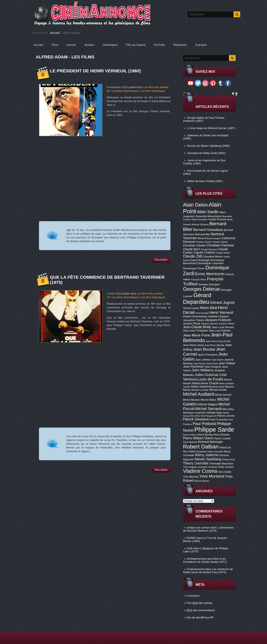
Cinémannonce (196, 569)
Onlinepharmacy (196, 559)
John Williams (203, 370)
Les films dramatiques (125, 91)
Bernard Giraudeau (208, 230)
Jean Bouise (204, 349)
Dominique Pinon (194, 268)
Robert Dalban (201, 447)
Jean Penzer (200, 363)
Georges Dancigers (209, 284)
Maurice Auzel (216, 387)
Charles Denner (204, 242)
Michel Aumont (223, 395)
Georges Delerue (201, 289)
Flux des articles (199, 603)
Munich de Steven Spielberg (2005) (209, 146)
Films (55, 45)
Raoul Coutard (222, 438)
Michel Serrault (208, 409)
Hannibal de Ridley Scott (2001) (206, 153)
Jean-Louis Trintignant (195, 331)
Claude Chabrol (204, 252)
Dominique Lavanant (211, 263)
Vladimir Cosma (200, 471)
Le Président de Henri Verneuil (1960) (95, 71)
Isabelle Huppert (218, 316)
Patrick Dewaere (196, 419)
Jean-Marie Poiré (196, 335)
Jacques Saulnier (209, 324)
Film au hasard (136, 45)
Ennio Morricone (210, 274)
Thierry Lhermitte (196, 463)
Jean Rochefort (193, 367)
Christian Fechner (220, 245)
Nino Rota (195, 416)
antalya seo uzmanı (198, 528)
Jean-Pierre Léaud (193, 345)
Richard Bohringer (210, 442)
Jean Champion (208, 355)
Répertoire (180, 45)
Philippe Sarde (214, 429)
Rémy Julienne (207, 455)
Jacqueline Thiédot (194, 320)
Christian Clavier (194, 245)
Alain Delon (195, 205)
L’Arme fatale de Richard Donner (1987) (211, 128)
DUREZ (191, 538)
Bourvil (202, 238)
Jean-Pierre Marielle (214, 345)
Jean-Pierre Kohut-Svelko (218, 341)
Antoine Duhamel (200, 224)
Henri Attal (209, 308)
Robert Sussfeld (215, 452)
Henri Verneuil (221, 313)
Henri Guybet (202, 313)
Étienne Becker (202, 481)
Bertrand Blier (203, 234)
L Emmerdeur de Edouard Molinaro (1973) (208, 529)
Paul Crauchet (219, 419)
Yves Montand (212, 476)
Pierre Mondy (205, 435)
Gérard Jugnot (222, 303)
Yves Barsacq (191, 477)
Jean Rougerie (213, 367)
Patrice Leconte (226, 416)
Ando (190, 548)
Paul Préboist (204, 424)
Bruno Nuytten (214, 238)
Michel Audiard (198, 394)
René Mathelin (190, 442)
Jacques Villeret (226, 324)
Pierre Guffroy (190, 435)
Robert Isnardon (197, 452)
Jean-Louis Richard (223, 327)
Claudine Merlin (213, 257)
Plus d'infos (161, 260)
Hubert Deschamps (195, 316)
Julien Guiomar (207, 375)
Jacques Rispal (192, 324)
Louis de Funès (210, 379)
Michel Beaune (191, 400)
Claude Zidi (193, 256)
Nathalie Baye (214, 413)
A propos (201, 45)
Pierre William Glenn (198, 438)
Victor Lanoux (226, 467)
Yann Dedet (224, 472)
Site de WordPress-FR (200, 618)
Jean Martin (218, 360)
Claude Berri (192, 249)
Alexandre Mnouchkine (208, 216)
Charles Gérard (220, 242)
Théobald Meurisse (221, 464)
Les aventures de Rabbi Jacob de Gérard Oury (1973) (208, 571)
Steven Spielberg (208, 459)
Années (90, 45)
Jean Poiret (212, 363)
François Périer (199, 280)
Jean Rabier (227, 363)
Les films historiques (153, 91)
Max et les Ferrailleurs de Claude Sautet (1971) (205, 560)
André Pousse (217, 219)
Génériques (110, 45)
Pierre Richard (221, 435)
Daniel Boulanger (200, 260)
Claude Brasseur (209, 249)
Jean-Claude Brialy (197, 327)
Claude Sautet (223, 253)
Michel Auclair (218, 390)
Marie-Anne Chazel (205, 383)
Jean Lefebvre (203, 360)
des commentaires (201, 610)
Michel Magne (208, 404)
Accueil (55, 33)
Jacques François (218, 320)
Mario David (199, 387)
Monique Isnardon (194, 413)
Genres (72, 45)
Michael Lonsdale (200, 390)
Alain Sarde (208, 212)
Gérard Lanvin (191, 308)
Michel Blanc (208, 400)
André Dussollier (200, 219)
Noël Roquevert (209, 416)
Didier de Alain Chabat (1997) (205, 181)
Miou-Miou (228, 409)
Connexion (193, 596)
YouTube (159, 45)
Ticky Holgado (190, 467)
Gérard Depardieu (197, 299)
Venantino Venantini (208, 467)
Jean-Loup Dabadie (220, 331)
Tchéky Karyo (229, 459)
